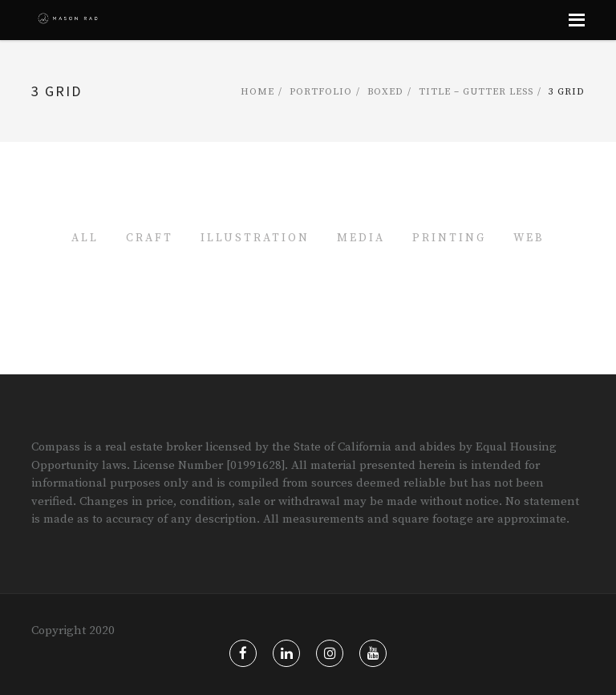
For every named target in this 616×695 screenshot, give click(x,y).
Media (361, 238)
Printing (449, 238)
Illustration (255, 238)
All (85, 238)
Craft (150, 238)
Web (529, 238)
